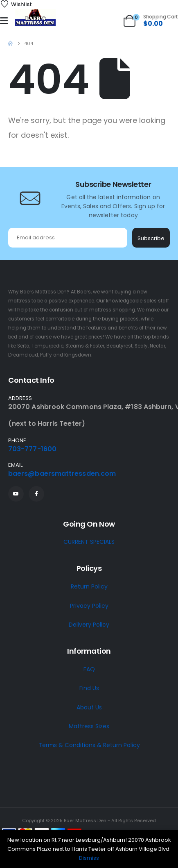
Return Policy (89, 586)
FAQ (89, 669)
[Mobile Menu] (4, 21)
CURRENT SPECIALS (89, 542)
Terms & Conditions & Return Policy (89, 745)
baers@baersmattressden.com (62, 474)
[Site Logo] (35, 18)
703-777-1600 (32, 449)
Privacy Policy (89, 606)
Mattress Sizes (89, 726)
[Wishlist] (16, 5)
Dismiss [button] (89, 858)
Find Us (89, 688)
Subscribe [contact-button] (151, 238)
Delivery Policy (89, 625)
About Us (89, 707)
